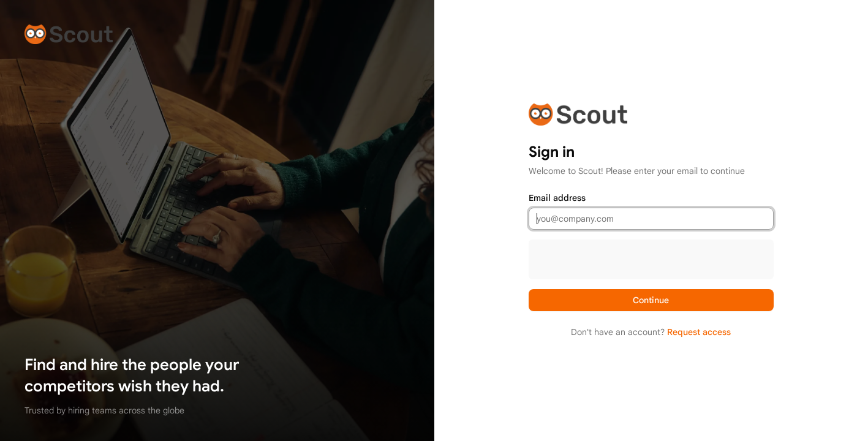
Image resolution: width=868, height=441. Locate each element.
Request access (699, 332)
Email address (557, 198)
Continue (651, 300)
